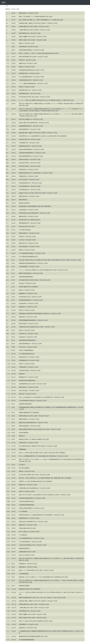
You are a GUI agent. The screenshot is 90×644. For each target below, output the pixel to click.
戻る (7, 6)
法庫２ (4, 2)
